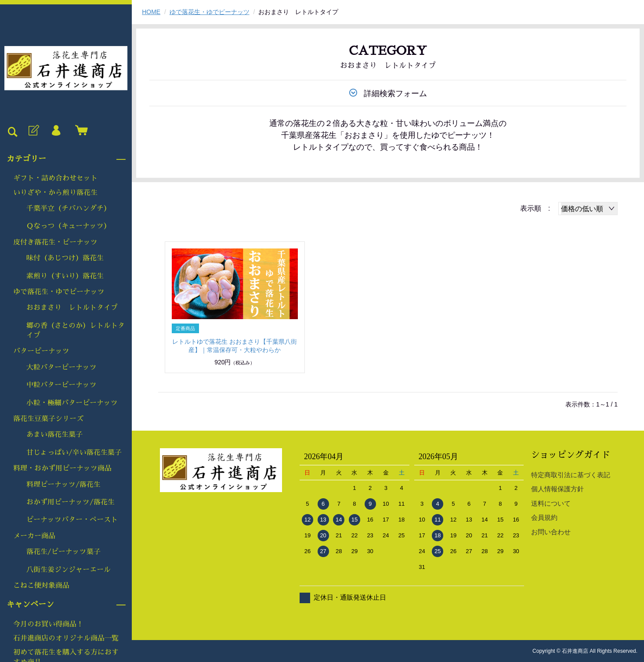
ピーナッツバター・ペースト (72, 520)
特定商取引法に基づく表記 (571, 475)
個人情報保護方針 (557, 489)
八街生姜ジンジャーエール (69, 570)
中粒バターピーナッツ (62, 385)
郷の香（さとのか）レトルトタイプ (76, 331)
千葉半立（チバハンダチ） (69, 209)
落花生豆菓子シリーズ (48, 419)
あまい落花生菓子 (54, 435)
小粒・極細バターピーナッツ (72, 403)
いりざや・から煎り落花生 (55, 193)
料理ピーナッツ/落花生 (63, 485)
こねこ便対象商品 (41, 586)
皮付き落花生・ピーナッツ (55, 242)
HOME (151, 12)
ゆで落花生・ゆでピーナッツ (59, 292)
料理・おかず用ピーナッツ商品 (62, 468)
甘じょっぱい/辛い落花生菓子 (74, 453)
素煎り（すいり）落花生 (65, 276)
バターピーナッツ (41, 351)
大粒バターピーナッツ (62, 367)
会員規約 (544, 517)
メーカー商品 (34, 536)
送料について (551, 503)
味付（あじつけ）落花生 (65, 258)
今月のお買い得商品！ (48, 624)
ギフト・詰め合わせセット (55, 178)
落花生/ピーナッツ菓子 (63, 552)
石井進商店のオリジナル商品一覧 (66, 638)
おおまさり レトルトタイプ (72, 308)
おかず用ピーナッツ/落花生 (71, 502)
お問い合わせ (551, 532)
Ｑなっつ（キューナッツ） (69, 226)
